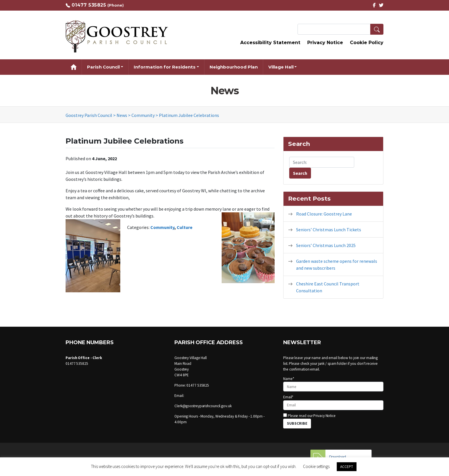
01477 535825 (89, 5)
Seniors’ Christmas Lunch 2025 (326, 245)
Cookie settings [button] (316, 466)
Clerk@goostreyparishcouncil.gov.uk (203, 406)
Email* (333, 402)
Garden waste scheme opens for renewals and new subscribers (337, 265)
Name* (333, 384)
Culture (185, 227)
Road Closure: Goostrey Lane (324, 214)
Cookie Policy (367, 43)
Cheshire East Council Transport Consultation (328, 287)
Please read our (309, 416)
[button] (377, 29)
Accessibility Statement (270, 43)
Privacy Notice (325, 43)
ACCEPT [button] (347, 467)
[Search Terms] (340, 29)
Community (162, 227)
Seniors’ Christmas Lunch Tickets (329, 230)
